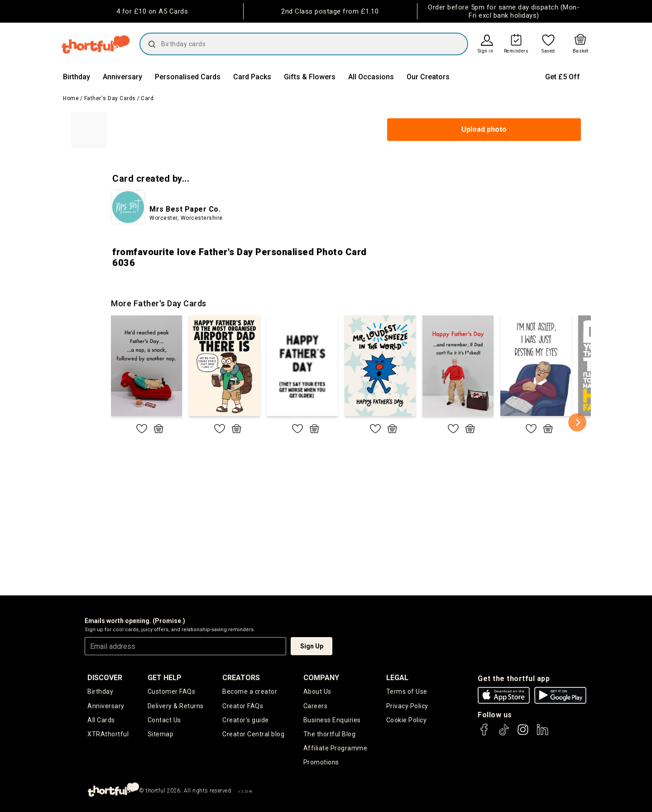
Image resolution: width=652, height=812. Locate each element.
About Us (317, 691)
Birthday (77, 77)
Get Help (165, 678)
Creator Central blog (253, 734)
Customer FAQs (172, 691)
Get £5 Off (563, 77)
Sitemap (161, 734)
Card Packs (252, 77)
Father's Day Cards (110, 98)
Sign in (486, 51)
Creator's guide (246, 720)
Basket (581, 51)
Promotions (321, 762)
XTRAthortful (108, 734)
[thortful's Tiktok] (504, 734)
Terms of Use (407, 691)
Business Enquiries (332, 720)
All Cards (101, 720)
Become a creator (250, 691)
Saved (548, 51)
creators (241, 678)
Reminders (516, 51)
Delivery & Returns (176, 706)
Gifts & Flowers (310, 77)
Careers (316, 706)
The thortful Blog (330, 734)
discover (105, 678)
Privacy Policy (407, 706)
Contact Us (164, 720)
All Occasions (371, 77)
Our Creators (428, 77)
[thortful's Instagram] (523, 734)
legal (397, 678)
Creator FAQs (243, 706)
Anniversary (122, 77)
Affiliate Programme (336, 748)
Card (147, 98)
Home (71, 98)
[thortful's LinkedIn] (542, 734)
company (321, 678)
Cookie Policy (407, 720)
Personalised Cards (188, 77)
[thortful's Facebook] (484, 734)
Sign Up (312, 646)
